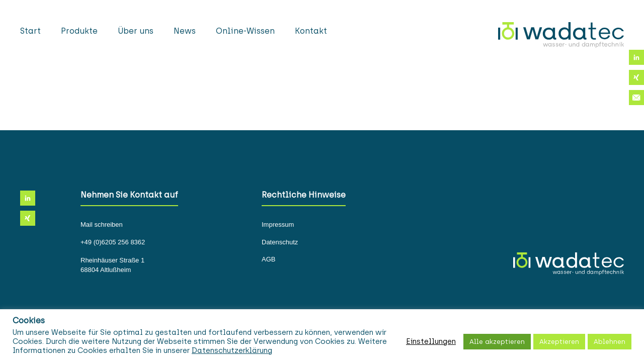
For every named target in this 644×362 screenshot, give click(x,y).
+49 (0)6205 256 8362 (113, 242)
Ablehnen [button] (610, 342)
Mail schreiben (102, 225)
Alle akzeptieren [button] (497, 342)
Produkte (79, 31)
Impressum (278, 225)
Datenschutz (280, 242)
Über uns (136, 31)
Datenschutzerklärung (232, 350)
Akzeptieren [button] (559, 342)
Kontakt (311, 31)
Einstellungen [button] (431, 341)
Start (30, 31)
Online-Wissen (245, 31)
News (185, 31)
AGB (268, 259)
